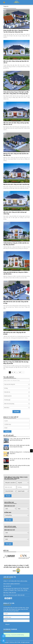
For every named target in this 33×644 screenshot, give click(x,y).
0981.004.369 (12, 593)
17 (20, 372)
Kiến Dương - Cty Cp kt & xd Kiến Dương (14, 635)
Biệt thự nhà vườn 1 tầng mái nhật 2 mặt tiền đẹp (16, 184)
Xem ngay (8, 520)
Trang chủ (6, 6)
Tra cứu (8, 496)
